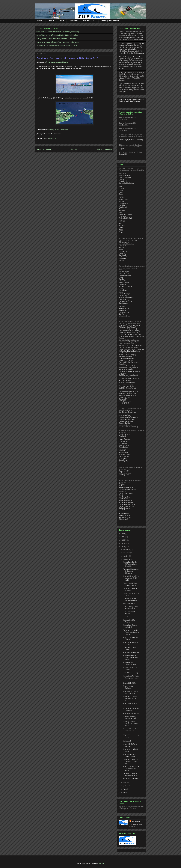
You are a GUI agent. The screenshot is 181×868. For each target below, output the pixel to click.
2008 (123, 547)
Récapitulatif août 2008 (131, 778)
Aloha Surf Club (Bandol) (127, 327)
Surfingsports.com (125, 515)
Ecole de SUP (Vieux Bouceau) (129, 340)
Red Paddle (123, 216)
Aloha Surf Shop (124, 274)
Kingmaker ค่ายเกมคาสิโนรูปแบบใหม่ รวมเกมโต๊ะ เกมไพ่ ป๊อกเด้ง (58, 42)
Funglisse (122, 279)
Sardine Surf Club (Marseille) (129, 368)
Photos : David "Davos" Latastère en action (131, 584)
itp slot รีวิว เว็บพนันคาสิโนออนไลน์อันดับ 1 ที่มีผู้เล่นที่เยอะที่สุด (57, 35)
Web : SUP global (129, 604)
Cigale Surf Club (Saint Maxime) (130, 334)
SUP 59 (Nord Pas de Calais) (128, 375)
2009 (123, 543)
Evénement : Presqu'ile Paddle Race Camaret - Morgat (131, 632)
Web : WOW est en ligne (131, 673)
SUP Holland (123, 510)
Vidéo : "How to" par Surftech (130, 669)
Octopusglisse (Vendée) (127, 358)
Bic (120, 185)
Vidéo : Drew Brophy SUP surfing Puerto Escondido (130, 564)
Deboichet (122, 246)
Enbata (121, 277)
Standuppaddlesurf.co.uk (127, 504)
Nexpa (121, 288)
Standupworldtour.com (126, 506)
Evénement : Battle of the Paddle (130, 589)
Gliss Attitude (123, 281)
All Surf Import (124, 272)
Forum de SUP (124, 471)
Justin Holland (124, 447)
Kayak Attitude (124, 283)
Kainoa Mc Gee (124, 451)
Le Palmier (123, 285)
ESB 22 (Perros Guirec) (127, 344)
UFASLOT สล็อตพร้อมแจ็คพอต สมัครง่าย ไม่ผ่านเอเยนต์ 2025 (57, 46)
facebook (141, 807)
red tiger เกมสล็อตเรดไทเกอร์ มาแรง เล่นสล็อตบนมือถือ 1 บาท (57, 39)
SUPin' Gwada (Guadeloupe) (128, 427)
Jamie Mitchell (124, 445)
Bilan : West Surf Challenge (129, 687)
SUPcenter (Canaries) (126, 425)
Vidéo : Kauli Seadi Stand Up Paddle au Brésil (130, 658)
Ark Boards (123, 174)
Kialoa (121, 249)
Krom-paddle (123, 203)
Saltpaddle (122, 259)
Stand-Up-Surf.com (125, 301)
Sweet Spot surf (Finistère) (128, 386)
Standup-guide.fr (124, 497)
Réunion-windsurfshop (126, 298)
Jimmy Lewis (123, 200)
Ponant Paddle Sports (126, 493)
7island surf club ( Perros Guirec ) (130, 325)
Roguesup (122, 220)
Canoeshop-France (125, 275)
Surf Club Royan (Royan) (127, 388)
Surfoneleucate (124, 309)
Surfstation (123, 310)
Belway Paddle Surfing (127, 183)
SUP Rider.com (124, 514)
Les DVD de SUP (90, 21)
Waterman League (125, 517)
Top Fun (122, 314)
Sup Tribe (122, 307)
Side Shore (123, 299)
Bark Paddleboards (125, 177)
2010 (123, 540)
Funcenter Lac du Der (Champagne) (131, 346)
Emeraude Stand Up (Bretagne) (129, 342)
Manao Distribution (125, 286)
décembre (127, 550)
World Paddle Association (127, 395)
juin (125, 789)
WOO (121, 233)
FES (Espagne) (124, 403)
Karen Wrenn (123, 453)
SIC (120, 224)
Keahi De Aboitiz (125, 454)
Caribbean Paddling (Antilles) (129, 418)
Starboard (122, 225)
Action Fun (123, 270)
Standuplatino (124, 499)
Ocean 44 (122, 292)
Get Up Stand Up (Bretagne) (128, 347)
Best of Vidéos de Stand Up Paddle (131, 710)
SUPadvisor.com (124, 508)
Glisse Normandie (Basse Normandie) (131, 349)
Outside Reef (123, 251)
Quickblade (123, 255)
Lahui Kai (122, 205)
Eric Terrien (123, 443)
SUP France (136, 821)
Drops (121, 190)
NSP (121, 213)
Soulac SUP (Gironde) (126, 370)
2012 (123, 534)
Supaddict (122, 305)
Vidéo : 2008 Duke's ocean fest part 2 (130, 730)
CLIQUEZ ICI (124, 119)
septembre (127, 559)
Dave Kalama (123, 442)
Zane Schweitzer (124, 462)
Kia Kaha (122, 248)
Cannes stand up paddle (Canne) (129, 331)
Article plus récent (44, 149)
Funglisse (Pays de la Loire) (128, 353)
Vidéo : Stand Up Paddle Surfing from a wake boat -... (131, 678)
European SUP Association (128, 394)
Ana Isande (123, 436)
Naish (121, 209)
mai (125, 792)
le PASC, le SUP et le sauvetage (130, 745)
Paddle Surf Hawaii (125, 214)
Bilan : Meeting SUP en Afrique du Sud (131, 608)
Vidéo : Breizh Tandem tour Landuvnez (131, 692)
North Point (123, 290)
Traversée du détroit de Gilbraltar (57, 62)
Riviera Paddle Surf (125, 218)
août (125, 783)
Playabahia (123, 491)
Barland (122, 179)
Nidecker (122, 211)
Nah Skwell (123, 207)
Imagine (122, 198)
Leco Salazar (123, 458)
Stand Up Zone (124, 475)
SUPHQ (122, 512)
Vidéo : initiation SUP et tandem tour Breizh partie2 (131, 578)
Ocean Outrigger (124, 294)
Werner (121, 261)
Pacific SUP (123, 253)
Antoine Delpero (124, 434)
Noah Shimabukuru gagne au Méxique (130, 599)
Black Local (123, 181)
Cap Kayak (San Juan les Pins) (129, 333)
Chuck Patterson (124, 440)
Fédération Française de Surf (128, 392)
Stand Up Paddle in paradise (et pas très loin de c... (130, 724)
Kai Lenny (122, 449)
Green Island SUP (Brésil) (127, 419)
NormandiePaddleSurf (126, 488)
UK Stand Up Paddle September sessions (130, 774)
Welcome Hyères (125, 316)
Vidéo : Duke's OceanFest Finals (130, 664)
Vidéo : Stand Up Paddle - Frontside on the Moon (131, 768)
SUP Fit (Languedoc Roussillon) (130, 379)
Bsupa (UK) (123, 399)
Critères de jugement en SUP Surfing (131, 140)
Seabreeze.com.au (125, 473)
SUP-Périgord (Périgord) (127, 382)
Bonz (121, 187)
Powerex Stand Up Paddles (129, 621)
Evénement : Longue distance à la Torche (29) (130, 698)
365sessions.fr (124, 519)
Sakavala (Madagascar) (127, 421)
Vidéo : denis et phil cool (131, 714)
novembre (127, 553)
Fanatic (121, 192)
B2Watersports (124, 242)
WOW (121, 231)
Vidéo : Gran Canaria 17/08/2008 (130, 626)
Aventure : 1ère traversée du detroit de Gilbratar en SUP (67, 58)
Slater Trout (123, 460)
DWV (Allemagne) (125, 401)
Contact (51, 21)
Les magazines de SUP (110, 21)
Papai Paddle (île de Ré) (127, 366)
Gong (121, 194)
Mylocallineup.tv (125, 486)
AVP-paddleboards (125, 176)
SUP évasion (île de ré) (126, 377)
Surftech (122, 227)
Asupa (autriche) (124, 397)
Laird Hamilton (124, 456)
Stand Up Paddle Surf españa (58, 130)
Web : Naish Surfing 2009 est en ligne (130, 718)
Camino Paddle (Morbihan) (128, 329)
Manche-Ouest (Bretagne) (127, 355)
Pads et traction (128, 617)
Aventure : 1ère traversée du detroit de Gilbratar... (131, 571)
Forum (61, 21)
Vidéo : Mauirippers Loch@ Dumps (130, 755)
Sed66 (121, 495)
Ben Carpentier (124, 438)
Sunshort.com (123, 303)
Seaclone (122, 222)
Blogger (102, 863)
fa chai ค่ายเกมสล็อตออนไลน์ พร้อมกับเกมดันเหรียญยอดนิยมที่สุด (58, 32)
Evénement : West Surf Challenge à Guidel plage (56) (130, 761)
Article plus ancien (104, 149)
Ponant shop (123, 296)
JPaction (122, 484)
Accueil (40, 21)
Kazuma (122, 201)
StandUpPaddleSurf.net (127, 503)
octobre (126, 556)
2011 (123, 537)
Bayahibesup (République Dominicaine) (127, 413)
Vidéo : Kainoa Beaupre (131, 653)
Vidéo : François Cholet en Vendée (131, 643)
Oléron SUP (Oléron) (126, 360)
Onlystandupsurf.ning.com (128, 490)
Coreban (122, 189)
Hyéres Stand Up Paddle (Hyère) (130, 351)
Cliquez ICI (123, 149)
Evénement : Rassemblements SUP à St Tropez (131, 736)
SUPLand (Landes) (125, 381)
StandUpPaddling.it (125, 501)
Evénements (74, 21)
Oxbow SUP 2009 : (129, 683)
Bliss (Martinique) (125, 416)
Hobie (121, 196)
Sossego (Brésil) (124, 423)
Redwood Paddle (124, 257)
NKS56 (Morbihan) (125, 357)
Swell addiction (124, 312)
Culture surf (127, 741)
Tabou (121, 229)
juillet (125, 786)
